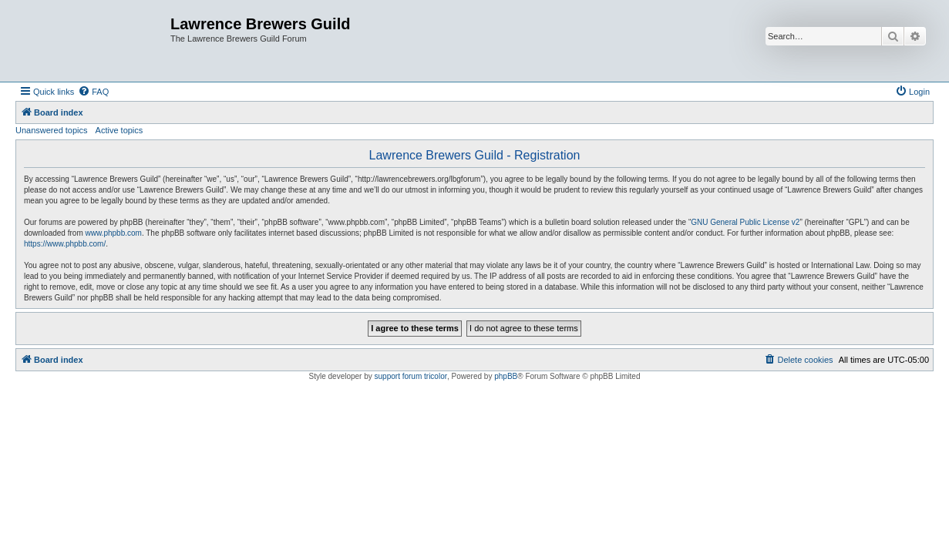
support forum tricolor (411, 376)
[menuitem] (93, 92)
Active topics (119, 130)
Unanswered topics (52, 130)
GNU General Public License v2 (745, 222)
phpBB (506, 376)
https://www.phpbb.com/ (65, 244)
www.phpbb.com (114, 233)
